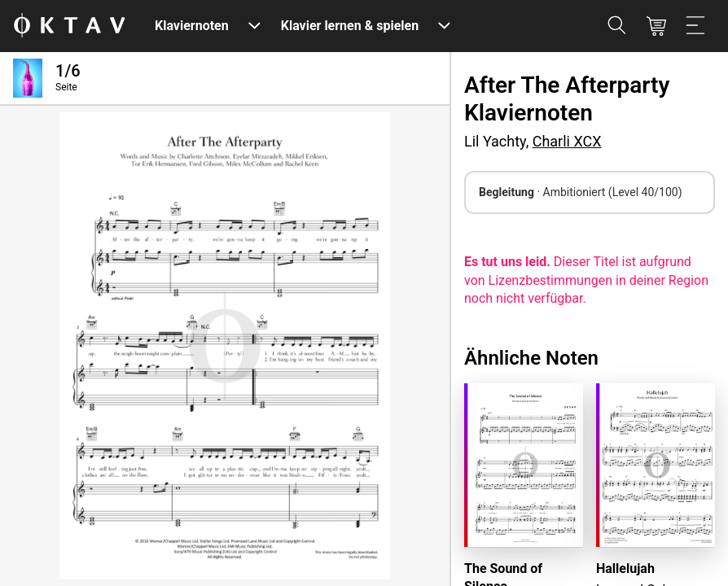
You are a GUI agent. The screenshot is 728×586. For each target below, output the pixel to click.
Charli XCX (567, 141)
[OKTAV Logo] (69, 26)
